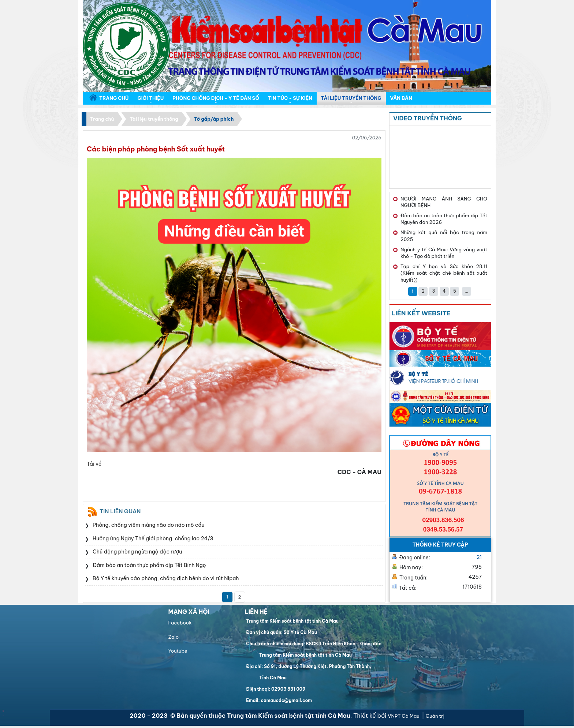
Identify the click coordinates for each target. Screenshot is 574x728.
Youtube (178, 651)
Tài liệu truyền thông (154, 119)
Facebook (180, 623)
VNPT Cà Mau (404, 716)
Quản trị (435, 716)
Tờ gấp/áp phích (214, 119)
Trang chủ (102, 119)
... (466, 291)
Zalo (173, 637)
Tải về (94, 464)
